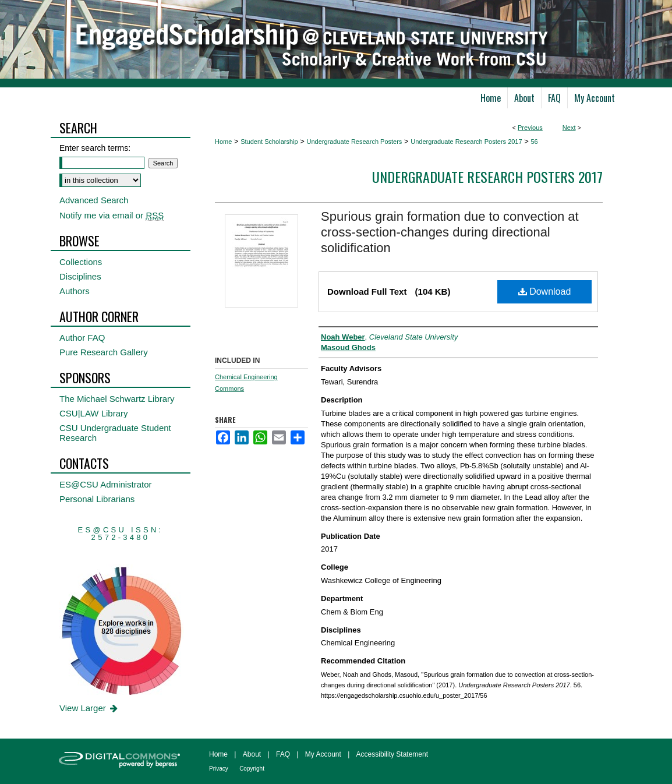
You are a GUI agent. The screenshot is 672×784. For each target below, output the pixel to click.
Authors (75, 291)
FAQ (283, 754)
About (252, 754)
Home (223, 142)
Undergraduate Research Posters (354, 142)
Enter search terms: (95, 148)
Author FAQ (82, 338)
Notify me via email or (112, 215)
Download (545, 292)
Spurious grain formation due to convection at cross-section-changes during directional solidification (450, 232)
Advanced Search (94, 200)
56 (534, 142)
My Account (323, 754)
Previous (530, 128)
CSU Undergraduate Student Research (115, 433)
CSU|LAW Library (94, 413)
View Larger (89, 708)
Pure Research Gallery (104, 352)
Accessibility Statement (392, 754)
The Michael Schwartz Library (117, 399)
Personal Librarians (97, 499)
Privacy (219, 769)
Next (569, 128)
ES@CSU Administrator (106, 484)
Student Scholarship (269, 142)
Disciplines (80, 276)
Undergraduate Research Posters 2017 (466, 142)
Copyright (252, 769)
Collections (81, 262)
